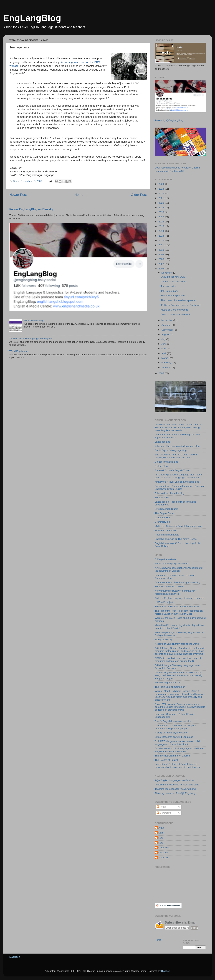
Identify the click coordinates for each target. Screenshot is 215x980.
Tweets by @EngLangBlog (169, 120)
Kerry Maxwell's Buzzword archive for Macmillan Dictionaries (175, 592)
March (165, 358)
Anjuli (161, 828)
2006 (161, 269)
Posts (161, 807)
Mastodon (15, 957)
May (164, 348)
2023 (161, 189)
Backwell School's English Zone (172, 470)
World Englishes (18, 351)
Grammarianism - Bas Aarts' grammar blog (178, 582)
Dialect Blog (161, 466)
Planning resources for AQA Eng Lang (175, 793)
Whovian (163, 858)
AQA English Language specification (174, 780)
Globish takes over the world (176, 314)
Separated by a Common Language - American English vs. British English (180, 487)
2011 (161, 245)
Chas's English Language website (173, 721)
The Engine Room (165, 513)
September (168, 330)
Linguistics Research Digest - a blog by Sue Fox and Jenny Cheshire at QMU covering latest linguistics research (178, 427)
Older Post (139, 195)
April (164, 353)
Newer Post (18, 195)
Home (79, 195)
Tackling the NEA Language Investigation (31, 338)
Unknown (163, 853)
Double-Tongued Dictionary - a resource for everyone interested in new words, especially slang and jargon (179, 675)
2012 (161, 240)
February (167, 363)
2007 (161, 264)
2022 (161, 193)
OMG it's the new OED (173, 277)
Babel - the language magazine (172, 564)
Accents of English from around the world (177, 644)
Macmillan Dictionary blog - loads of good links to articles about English (180, 627)
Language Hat (162, 518)
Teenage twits (168, 286)
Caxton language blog (167, 462)
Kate (161, 838)
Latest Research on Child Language (174, 737)
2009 (161, 255)
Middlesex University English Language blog (179, 526)
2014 (161, 231)
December (167, 273)
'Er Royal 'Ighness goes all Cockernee (181, 305)
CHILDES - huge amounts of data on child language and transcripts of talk (177, 743)
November (167, 320)
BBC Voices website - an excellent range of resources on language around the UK (178, 660)
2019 (161, 208)
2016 (161, 222)
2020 (161, 203)
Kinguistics (164, 848)
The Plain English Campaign (170, 687)
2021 (161, 198)
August (166, 334)
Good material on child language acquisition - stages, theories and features (179, 750)
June (164, 344)
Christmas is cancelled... (174, 281)
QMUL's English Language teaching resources (180, 598)
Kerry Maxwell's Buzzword (169, 586)
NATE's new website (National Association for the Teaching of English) (179, 569)
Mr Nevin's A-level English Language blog (177, 482)
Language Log (163, 442)
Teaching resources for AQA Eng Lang (175, 789)
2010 (161, 250)
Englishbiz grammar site (168, 683)
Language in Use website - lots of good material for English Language (176, 727)
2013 (161, 236)
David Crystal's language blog (171, 450)
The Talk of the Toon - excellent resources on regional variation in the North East (179, 612)
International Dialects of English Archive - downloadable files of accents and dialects (177, 766)
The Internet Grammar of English (172, 756)
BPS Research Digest (167, 509)
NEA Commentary (34, 320)
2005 (161, 373)
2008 (161, 259)
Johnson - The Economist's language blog (177, 446)
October (166, 325)
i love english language (167, 535)
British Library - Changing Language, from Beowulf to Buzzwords (177, 667)
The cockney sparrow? (173, 296)
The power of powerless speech (178, 300)
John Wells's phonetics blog (170, 493)
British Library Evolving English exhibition (177, 606)
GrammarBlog (162, 522)
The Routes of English (167, 760)
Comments (164, 813)
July (164, 339)
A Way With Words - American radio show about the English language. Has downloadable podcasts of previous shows (180, 707)
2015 (161, 226)
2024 (161, 184)
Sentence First (163, 498)
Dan (161, 833)
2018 (161, 212)
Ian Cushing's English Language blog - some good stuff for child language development (179, 476)
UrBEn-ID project (164, 602)
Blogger (165, 971)
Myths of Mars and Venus (174, 310)
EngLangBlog (32, 18)
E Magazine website (166, 559)
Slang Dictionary (164, 640)
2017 (161, 217)
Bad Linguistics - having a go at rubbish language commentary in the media (176, 456)
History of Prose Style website (171, 733)
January (166, 367)
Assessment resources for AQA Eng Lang (177, 785)
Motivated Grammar (165, 530)
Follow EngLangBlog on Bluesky (31, 209)
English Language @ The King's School (176, 539)
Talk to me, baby (170, 291)
